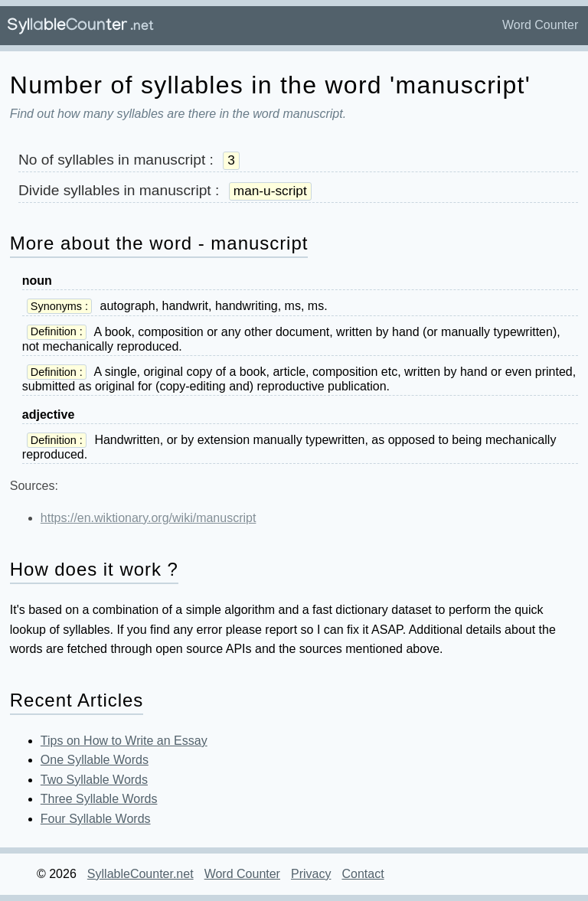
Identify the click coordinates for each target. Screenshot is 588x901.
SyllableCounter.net (140, 874)
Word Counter (540, 25)
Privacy (311, 874)
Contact (363, 874)
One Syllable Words (95, 760)
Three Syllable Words (99, 799)
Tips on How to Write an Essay (124, 741)
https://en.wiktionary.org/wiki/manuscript (149, 518)
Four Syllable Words (96, 819)
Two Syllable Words (94, 780)
